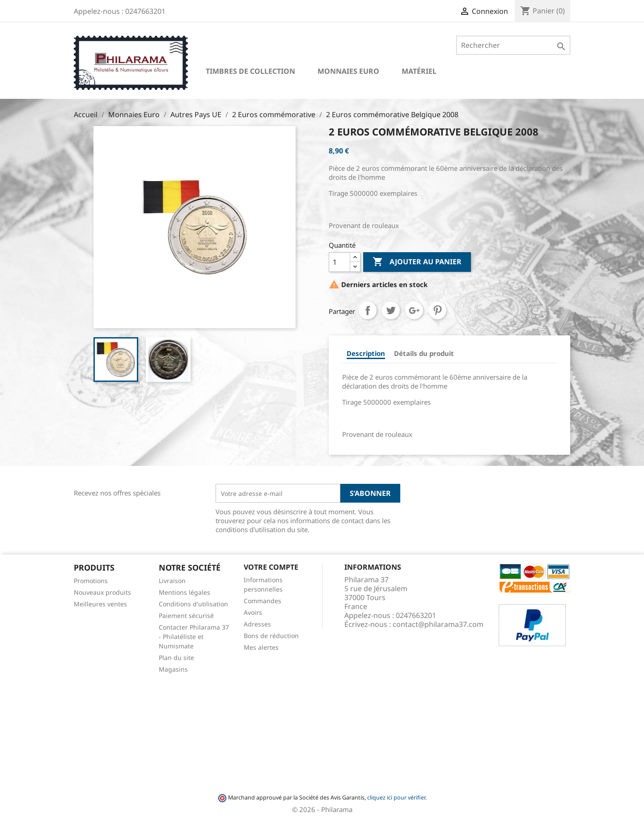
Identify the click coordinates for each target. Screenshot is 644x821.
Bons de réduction (271, 636)
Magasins (173, 669)
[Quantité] (339, 262)
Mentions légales (184, 592)
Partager (368, 310)
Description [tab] (366, 353)
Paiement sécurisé (186, 616)
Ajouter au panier (417, 262)
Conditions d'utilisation (193, 604)
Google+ (414, 310)
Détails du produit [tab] (424, 353)
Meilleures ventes (100, 604)
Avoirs (253, 612)
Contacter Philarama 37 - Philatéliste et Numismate (194, 637)
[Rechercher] (513, 45)
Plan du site (176, 658)
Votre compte (271, 567)
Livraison (172, 581)
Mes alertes (261, 647)
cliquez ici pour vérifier (396, 798)
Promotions (91, 581)
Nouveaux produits (102, 592)
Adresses (257, 624)
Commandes (263, 601)
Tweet (391, 310)
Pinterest (437, 310)
